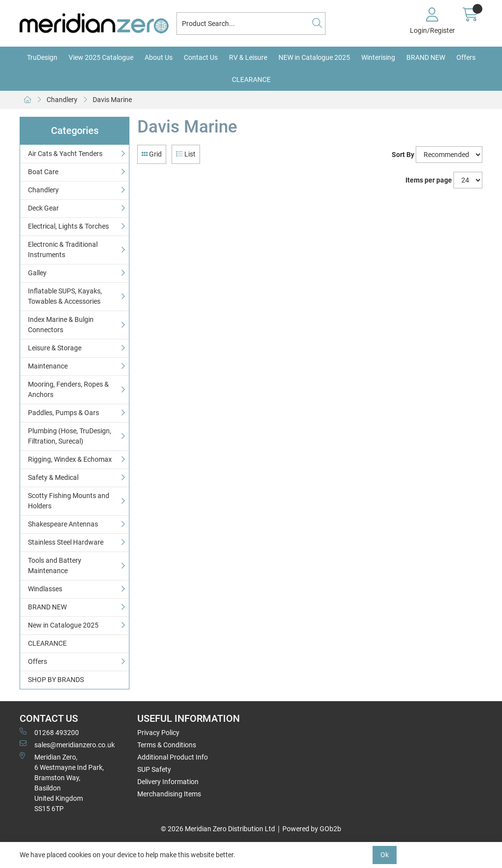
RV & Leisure (248, 57)
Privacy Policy (158, 733)
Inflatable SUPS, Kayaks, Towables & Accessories (65, 296)
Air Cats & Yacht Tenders (65, 154)
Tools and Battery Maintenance (55, 566)
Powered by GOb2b (312, 829)
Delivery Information (168, 782)
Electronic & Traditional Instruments (63, 250)
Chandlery (62, 100)
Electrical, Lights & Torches (68, 226)
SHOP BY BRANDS (56, 680)
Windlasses (45, 589)
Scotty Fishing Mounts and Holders (69, 501)
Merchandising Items (169, 794)
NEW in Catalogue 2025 (314, 57)
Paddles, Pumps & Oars (63, 413)
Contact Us (201, 57)
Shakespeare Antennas (63, 524)
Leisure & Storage (55, 348)
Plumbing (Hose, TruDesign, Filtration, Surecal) (70, 436)
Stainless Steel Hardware (66, 542)
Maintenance (48, 366)
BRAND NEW (426, 57)
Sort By (403, 155)
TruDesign (42, 57)
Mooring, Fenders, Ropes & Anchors (68, 389)
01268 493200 (49, 732)
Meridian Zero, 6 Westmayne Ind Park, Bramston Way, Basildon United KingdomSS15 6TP (62, 782)
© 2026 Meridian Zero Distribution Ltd (218, 829)
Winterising (378, 57)
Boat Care (43, 172)
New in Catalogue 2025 (63, 625)
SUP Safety (154, 769)
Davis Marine (112, 100)
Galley (37, 273)
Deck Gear (43, 208)
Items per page (429, 180)
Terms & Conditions (167, 745)
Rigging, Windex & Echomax (70, 459)
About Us (159, 57)
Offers (466, 57)
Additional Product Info (173, 757)
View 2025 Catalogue (101, 57)
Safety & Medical (53, 477)
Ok (385, 855)
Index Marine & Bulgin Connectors (61, 325)
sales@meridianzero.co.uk (67, 744)
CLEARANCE (251, 79)
